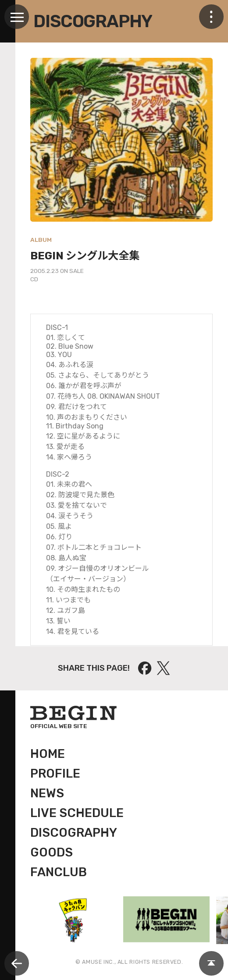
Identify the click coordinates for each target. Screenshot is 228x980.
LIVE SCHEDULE (77, 813)
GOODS (52, 853)
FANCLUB (59, 872)
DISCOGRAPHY (74, 833)
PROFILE (55, 774)
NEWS (47, 793)
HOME (48, 754)
